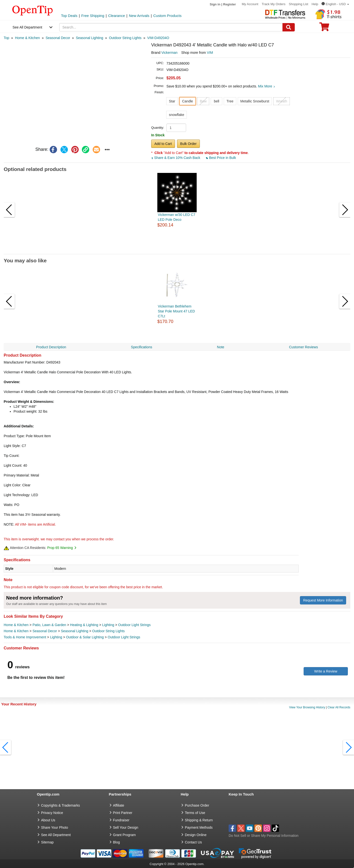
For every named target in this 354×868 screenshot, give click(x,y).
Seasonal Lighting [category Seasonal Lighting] (75, 631)
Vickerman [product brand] (169, 53)
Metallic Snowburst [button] (255, 101)
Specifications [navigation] (142, 347)
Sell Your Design (126, 827)
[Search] (289, 27)
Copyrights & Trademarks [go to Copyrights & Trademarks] (60, 805)
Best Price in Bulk (221, 158)
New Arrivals (139, 16)
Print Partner (123, 813)
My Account (250, 4)
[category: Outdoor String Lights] (125, 38)
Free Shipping (93, 16)
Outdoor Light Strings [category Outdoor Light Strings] (134, 625)
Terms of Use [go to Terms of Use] (195, 813)
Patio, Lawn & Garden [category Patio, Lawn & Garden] (49, 625)
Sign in (215, 4)
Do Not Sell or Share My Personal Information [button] (264, 836)
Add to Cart (163, 144)
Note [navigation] (221, 347)
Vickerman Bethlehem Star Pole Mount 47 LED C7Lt (176, 311)
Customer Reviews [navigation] (303, 347)
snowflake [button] (177, 115)
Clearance (117, 16)
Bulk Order (188, 144)
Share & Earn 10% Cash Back (176, 158)
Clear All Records (339, 707)
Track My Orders (274, 4)
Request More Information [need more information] (323, 600)
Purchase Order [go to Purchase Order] (197, 805)
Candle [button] (188, 101)
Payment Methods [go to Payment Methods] (199, 827)
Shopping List (299, 4)
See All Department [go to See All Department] (56, 835)
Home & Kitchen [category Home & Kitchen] (16, 625)
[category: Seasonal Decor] (58, 38)
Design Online (196, 835)
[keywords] (171, 27)
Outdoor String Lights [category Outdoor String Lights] (108, 631)
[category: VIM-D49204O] (158, 38)
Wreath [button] (282, 101)
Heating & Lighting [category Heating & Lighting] (84, 625)
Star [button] (172, 101)
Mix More (267, 86)
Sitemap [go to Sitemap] (47, 842)
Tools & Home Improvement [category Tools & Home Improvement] (25, 637)
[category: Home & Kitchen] (27, 38)
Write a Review (326, 671)
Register (230, 4)
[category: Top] (7, 38)
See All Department (27, 27)
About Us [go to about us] (48, 820)
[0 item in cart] (324, 28)
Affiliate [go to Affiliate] (119, 805)
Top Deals (69, 16)
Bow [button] (203, 101)
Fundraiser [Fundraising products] (121, 820)
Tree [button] (230, 101)
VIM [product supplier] (210, 53)
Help (315, 4)
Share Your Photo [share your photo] (55, 827)
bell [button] (217, 101)
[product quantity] (176, 128)
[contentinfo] (33, 10)
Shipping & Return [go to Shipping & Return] (199, 820)
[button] (335, 4)
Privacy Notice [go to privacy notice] (52, 813)
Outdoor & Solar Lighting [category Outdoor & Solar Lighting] (85, 637)
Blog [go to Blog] (117, 842)
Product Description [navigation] (51, 347)
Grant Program (125, 835)
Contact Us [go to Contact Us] (193, 842)
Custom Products (167, 16)
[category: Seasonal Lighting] (89, 38)
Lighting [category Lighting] (108, 625)
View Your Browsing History (307, 707)
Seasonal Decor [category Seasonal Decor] (45, 631)
